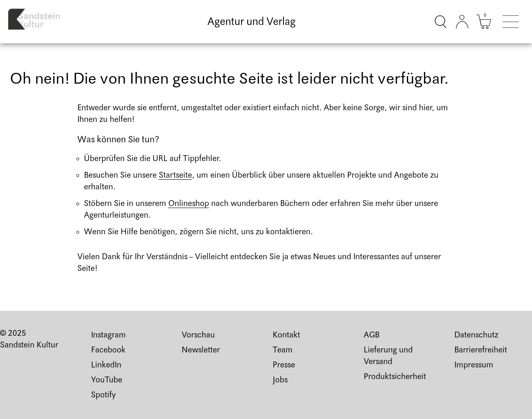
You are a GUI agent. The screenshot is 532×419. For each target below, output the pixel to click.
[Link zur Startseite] (40, 22)
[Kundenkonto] (462, 22)
